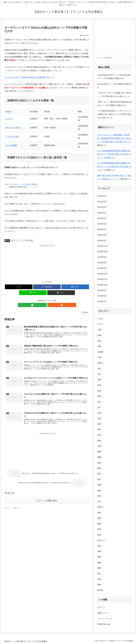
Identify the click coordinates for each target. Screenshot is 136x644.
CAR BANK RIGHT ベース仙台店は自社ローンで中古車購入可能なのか (114, 77)
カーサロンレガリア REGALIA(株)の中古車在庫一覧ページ (30, 77)
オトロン (9, 119)
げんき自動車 (11, 145)
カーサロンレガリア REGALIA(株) (22, 241)
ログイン (101, 607)
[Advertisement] (47, 262)
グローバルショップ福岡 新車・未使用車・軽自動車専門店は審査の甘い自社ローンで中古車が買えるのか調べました (114, 138)
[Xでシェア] (19, 287)
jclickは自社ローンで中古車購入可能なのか (115, 86)
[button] (61, 293)
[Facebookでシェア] (47, 287)
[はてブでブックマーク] (75, 287)
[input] (115, 58)
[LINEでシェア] (33, 293)
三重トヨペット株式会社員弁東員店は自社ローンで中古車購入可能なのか (115, 104)
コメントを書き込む (47, 504)
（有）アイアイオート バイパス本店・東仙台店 (21, 184)
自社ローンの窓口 (13, 128)
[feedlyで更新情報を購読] (45, 305)
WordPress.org (104, 624)
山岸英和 (108, 158)
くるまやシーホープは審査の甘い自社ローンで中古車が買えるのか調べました (115, 95)
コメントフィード (105, 619)
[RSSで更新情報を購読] (49, 305)
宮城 (7, 241)
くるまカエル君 (12, 136)
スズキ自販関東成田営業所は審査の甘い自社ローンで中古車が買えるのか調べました (114, 154)
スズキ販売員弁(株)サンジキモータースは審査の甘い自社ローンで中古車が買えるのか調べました (115, 114)
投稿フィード (103, 613)
